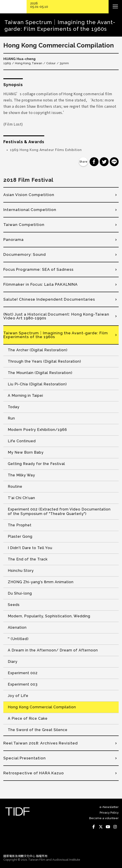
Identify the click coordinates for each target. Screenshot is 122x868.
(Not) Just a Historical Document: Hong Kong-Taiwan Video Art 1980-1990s (56, 316)
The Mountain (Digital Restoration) (40, 373)
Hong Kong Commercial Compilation (42, 707)
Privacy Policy (109, 813)
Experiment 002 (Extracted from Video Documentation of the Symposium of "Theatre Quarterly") (59, 511)
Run (11, 418)
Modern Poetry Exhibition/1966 (37, 430)
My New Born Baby (26, 452)
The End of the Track (28, 559)
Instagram (115, 827)
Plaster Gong (20, 536)
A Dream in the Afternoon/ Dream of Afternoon (53, 650)
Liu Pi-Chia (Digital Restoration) (37, 384)
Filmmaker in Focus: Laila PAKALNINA (41, 284)
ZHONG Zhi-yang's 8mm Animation (41, 582)
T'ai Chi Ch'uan (21, 498)
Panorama (14, 240)
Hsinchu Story (21, 571)
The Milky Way (21, 475)
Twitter (101, 827)
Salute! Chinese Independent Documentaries (49, 299)
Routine (15, 487)
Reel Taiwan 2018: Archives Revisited (41, 743)
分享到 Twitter (104, 162)
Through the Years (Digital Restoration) (44, 361)
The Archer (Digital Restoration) (38, 350)
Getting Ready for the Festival (36, 464)
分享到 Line (114, 162)
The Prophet (20, 525)
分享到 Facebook (94, 162)
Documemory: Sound (25, 254)
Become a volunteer (104, 818)
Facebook (94, 827)
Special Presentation (25, 758)
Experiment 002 (23, 673)
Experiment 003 (23, 684)
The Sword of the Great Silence (38, 730)
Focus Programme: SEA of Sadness (38, 269)
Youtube (108, 827)
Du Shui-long (20, 593)
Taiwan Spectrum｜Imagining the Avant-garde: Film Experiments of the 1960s (56, 335)
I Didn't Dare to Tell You (30, 548)
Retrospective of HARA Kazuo (34, 773)
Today (14, 407)
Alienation (17, 627)
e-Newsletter (109, 807)
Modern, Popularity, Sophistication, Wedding (49, 616)
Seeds (14, 605)
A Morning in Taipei (25, 396)
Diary (13, 662)
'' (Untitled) (18, 639)
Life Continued (22, 441)
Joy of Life (18, 696)
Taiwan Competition (24, 225)
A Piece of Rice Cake (28, 718)
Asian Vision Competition (29, 195)
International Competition (30, 210)
